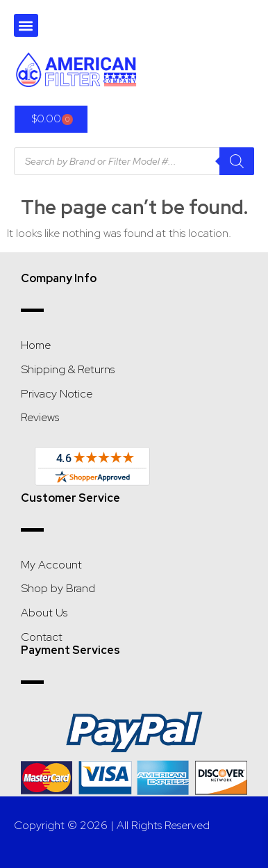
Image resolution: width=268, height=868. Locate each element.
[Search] (237, 161)
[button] (26, 25)
